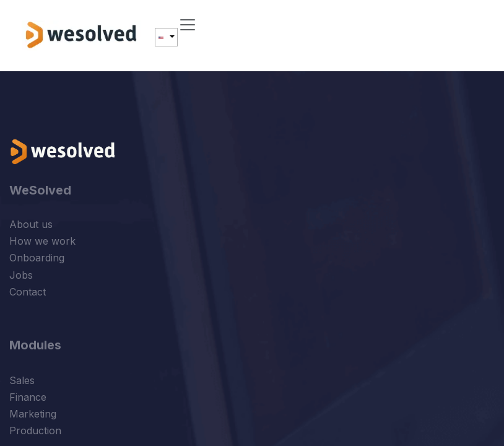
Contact (28, 292)
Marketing (33, 414)
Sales (22, 380)
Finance (28, 397)
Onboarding (37, 258)
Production (35, 431)
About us (31, 224)
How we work (42, 241)
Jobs (21, 275)
